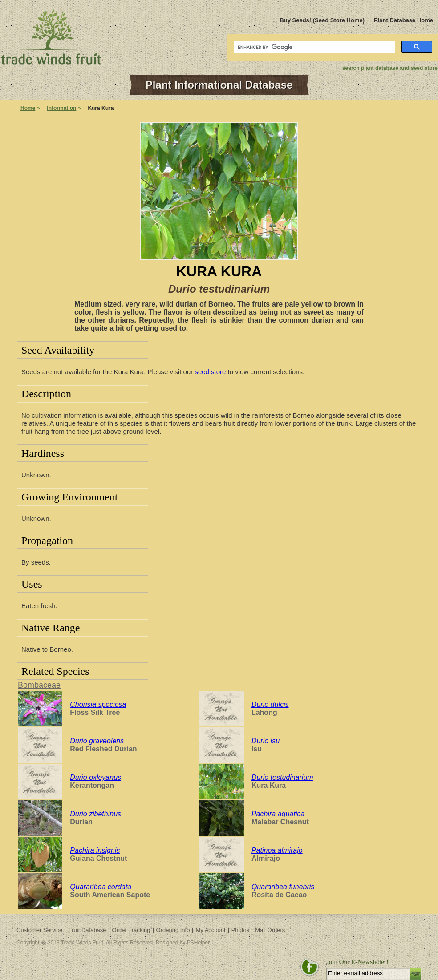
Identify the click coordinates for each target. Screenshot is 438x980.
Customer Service (39, 930)
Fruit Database (87, 930)
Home (28, 108)
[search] (313, 47)
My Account (210, 930)
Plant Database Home (404, 20)
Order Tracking (131, 930)
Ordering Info (173, 930)
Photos (240, 930)
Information (61, 108)
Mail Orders (270, 930)
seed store (210, 372)
